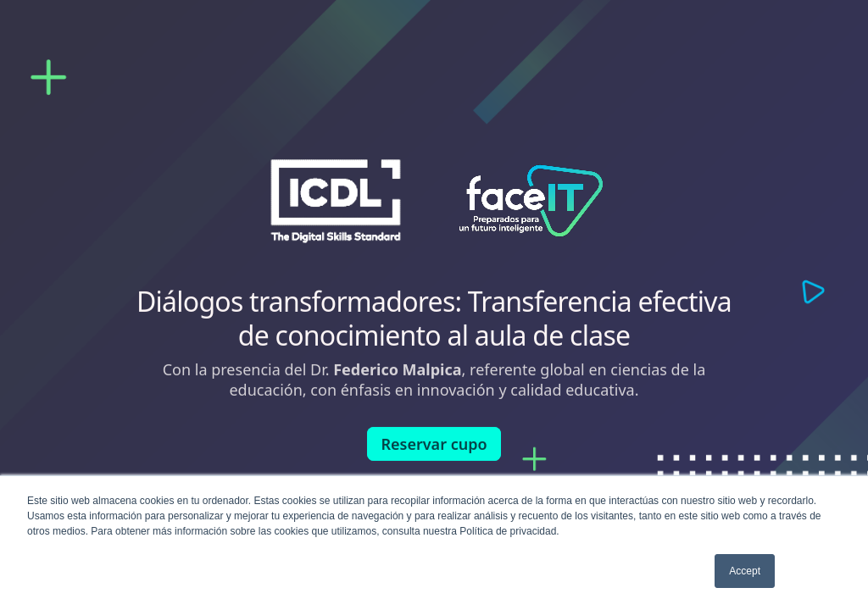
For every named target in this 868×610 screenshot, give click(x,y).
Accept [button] (745, 571)
